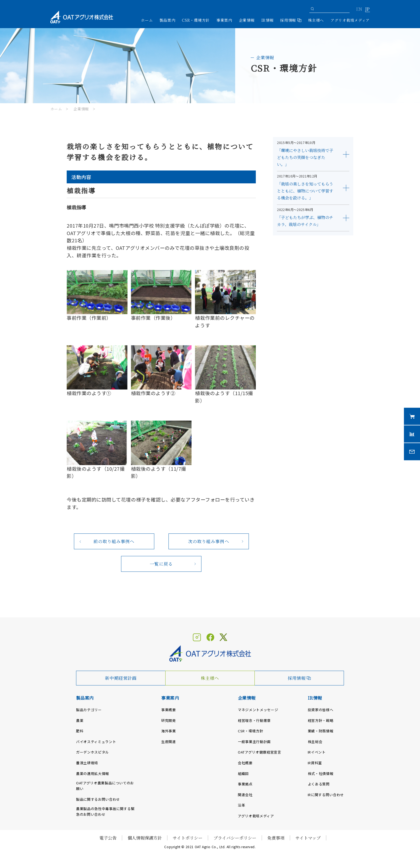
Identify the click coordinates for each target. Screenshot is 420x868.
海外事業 (169, 731)
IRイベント (317, 752)
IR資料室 (315, 763)
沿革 (241, 805)
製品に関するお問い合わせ (98, 799)
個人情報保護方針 (145, 838)
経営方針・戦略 (321, 720)
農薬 (80, 720)
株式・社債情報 (321, 774)
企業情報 (81, 109)
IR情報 (315, 698)
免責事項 (276, 838)
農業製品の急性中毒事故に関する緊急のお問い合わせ (105, 811)
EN (359, 9)
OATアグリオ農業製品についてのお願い (105, 786)
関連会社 (245, 795)
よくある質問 (319, 784)
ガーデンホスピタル (93, 752)
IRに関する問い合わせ (326, 795)
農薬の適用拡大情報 (93, 774)
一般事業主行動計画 (254, 742)
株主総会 (315, 742)
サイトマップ (308, 838)
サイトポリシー (188, 838)
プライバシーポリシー (235, 838)
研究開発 (169, 720)
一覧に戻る (161, 564)
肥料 (80, 731)
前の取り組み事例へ (114, 541)
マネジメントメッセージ (258, 710)
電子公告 (108, 838)
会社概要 (245, 763)
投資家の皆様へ (321, 710)
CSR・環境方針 (196, 20)
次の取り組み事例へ (209, 541)
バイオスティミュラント (96, 742)
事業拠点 (245, 784)
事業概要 (169, 710)
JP (367, 9)
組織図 (243, 774)
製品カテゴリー (89, 710)
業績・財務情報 (321, 731)
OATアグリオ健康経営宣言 (259, 752)
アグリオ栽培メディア (350, 20)
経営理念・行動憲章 (254, 720)
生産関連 (169, 742)
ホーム (147, 20)
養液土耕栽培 (87, 763)
